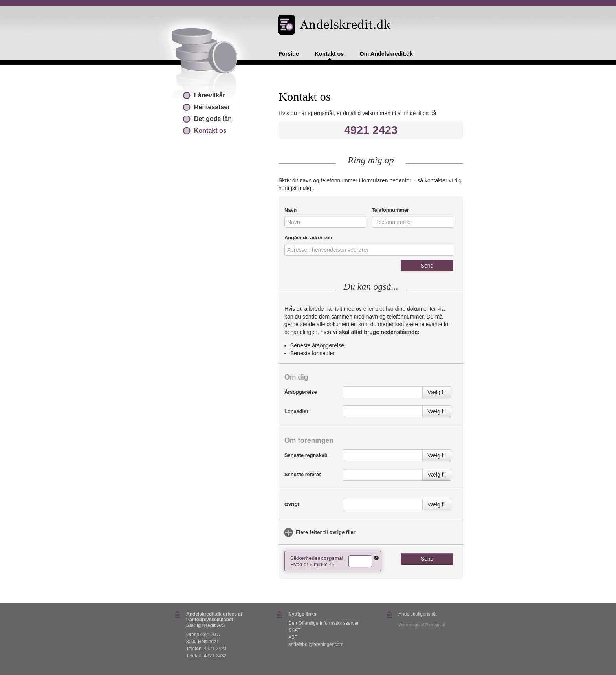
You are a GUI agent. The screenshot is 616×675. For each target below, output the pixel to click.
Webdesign (409, 625)
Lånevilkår (210, 95)
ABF (293, 637)
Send (427, 266)
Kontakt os (329, 54)
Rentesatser (212, 107)
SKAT (294, 630)
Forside (289, 54)
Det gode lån (213, 119)
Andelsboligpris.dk (417, 614)
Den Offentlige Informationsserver (324, 623)
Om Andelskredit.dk (386, 54)
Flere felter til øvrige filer (326, 532)
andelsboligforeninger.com (316, 644)
